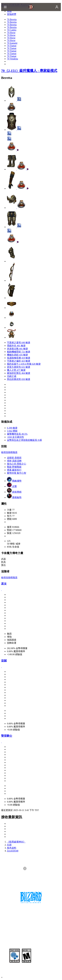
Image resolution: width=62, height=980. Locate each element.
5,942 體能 (12, 431)
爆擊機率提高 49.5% (17, 434)
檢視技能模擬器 (9, 452)
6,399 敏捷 (12, 428)
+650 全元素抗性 (15, 437)
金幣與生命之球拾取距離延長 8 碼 (24, 440)
